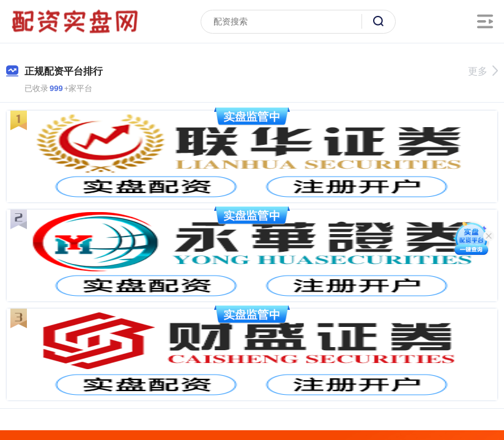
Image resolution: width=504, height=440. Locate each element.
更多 (483, 71)
